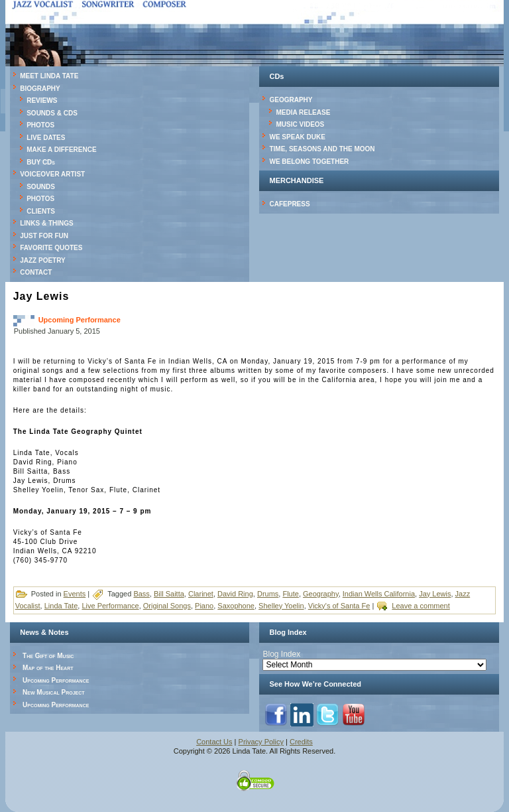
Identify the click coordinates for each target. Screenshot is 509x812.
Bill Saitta (169, 594)
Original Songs (167, 606)
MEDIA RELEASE (303, 112)
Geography (321, 594)
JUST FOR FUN (44, 236)
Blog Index (281, 654)
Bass (141, 594)
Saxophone (236, 606)
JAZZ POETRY (43, 260)
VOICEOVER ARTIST (52, 174)
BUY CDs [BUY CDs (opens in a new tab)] (41, 162)
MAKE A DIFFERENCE (61, 150)
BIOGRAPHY (40, 89)
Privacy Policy (261, 742)
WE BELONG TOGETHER (309, 162)
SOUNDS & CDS (52, 113)
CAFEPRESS (289, 204)
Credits (301, 742)
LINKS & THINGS (47, 223)
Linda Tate (61, 606)
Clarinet (201, 594)
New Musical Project (54, 692)
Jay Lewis (435, 594)
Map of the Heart (48, 668)
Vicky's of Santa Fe (339, 606)
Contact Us (214, 742)
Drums (268, 594)
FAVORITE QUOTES (51, 248)
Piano (204, 606)
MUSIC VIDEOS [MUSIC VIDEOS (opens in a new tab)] (300, 124)
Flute (290, 594)
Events (75, 594)
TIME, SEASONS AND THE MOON (322, 149)
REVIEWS (42, 101)
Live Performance (110, 606)
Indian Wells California (379, 594)
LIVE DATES (46, 138)
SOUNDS (41, 187)
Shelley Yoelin (281, 606)
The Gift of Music (48, 656)
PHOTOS (40, 125)
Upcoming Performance (80, 320)
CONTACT (36, 272)
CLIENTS (41, 211)
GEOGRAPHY (291, 100)
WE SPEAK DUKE (297, 137)
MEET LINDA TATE (49, 76)
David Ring (235, 594)
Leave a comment (421, 606)
